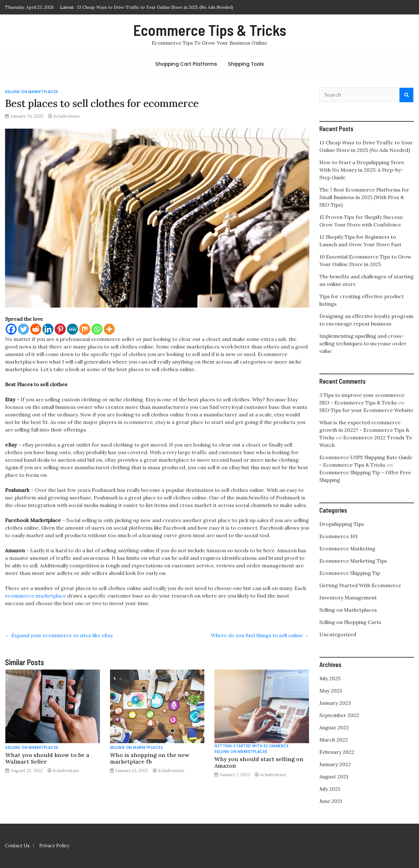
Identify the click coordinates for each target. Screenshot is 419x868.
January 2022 (335, 764)
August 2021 (334, 776)
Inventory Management (348, 598)
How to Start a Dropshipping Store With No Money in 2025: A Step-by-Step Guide (362, 170)
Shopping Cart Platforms (186, 64)
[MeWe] (72, 329)
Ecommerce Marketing (347, 548)
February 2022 (337, 752)
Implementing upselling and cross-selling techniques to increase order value (363, 343)
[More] (109, 329)
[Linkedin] (48, 329)
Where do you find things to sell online (260, 635)
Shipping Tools (246, 64)
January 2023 (335, 703)
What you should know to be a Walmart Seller (47, 758)
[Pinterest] (60, 329)
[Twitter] (23, 329)
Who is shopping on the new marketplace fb (150, 758)
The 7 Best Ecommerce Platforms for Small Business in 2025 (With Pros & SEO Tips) (364, 197)
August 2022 (334, 727)
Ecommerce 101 (339, 536)
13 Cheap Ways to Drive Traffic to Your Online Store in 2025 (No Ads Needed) (155, 7)
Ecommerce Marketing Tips (353, 561)
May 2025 (331, 691)
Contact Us (17, 846)
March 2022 (334, 740)
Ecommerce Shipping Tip (350, 573)
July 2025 (330, 678)
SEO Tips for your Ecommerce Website (366, 410)
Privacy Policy (54, 846)
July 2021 (330, 789)
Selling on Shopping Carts (350, 622)
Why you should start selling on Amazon (259, 762)
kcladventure (67, 116)
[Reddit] (36, 329)
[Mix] (85, 329)
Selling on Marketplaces (32, 92)
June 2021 (331, 801)
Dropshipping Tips (342, 524)
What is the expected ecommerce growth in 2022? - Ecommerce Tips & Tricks (364, 430)
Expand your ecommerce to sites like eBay (59, 635)
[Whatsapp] (97, 329)
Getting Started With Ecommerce (251, 746)
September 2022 (339, 715)
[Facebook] (11, 329)
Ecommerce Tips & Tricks (210, 30)
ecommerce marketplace (36, 596)
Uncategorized (338, 634)
